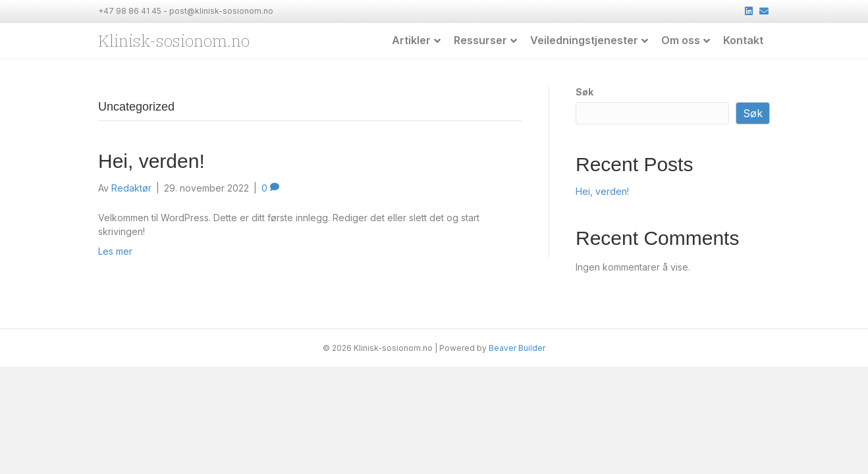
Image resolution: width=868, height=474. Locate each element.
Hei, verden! (151, 160)
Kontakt (743, 40)
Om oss (681, 40)
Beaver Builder (517, 347)
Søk (584, 91)
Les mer (115, 250)
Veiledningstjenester (584, 40)
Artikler (411, 40)
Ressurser (480, 40)
